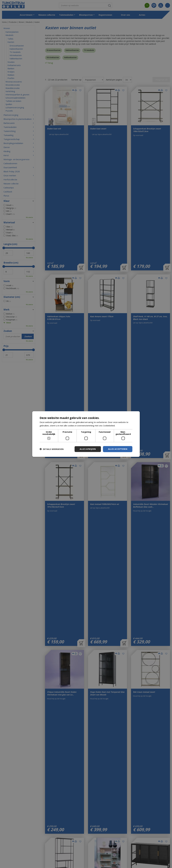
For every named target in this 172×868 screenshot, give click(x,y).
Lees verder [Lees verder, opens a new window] (121, 426)
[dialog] (86, 434)
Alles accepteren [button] (118, 449)
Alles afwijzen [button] (88, 449)
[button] (52, 449)
